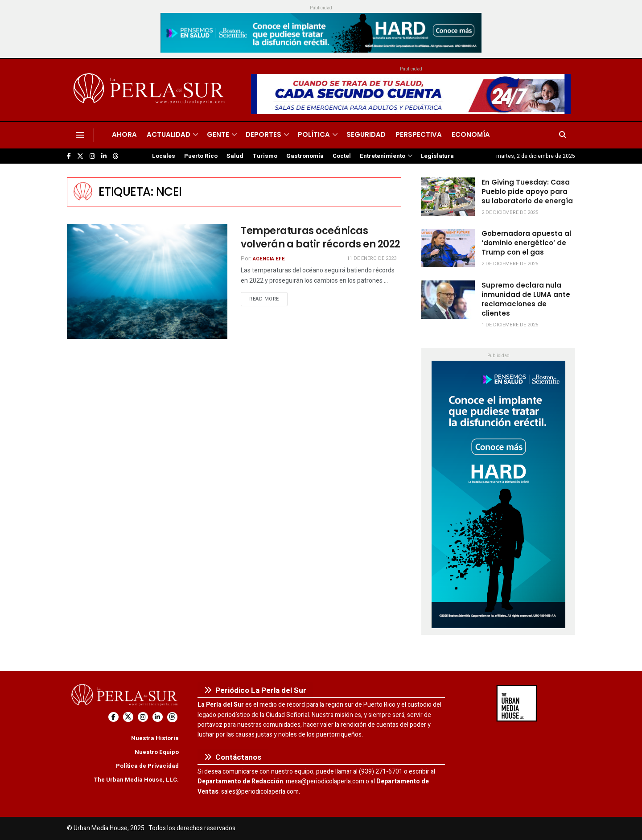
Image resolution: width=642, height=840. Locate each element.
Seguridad (366, 134)
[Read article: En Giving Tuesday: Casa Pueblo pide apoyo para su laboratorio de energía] (448, 197)
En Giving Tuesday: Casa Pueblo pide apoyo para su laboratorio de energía (527, 191)
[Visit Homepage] (150, 90)
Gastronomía (305, 156)
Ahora (124, 134)
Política (314, 134)
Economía (471, 134)
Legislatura (437, 156)
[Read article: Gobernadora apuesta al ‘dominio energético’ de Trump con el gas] (448, 248)
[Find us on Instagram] (92, 156)
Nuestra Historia (155, 738)
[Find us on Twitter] (80, 156)
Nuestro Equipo (157, 752)
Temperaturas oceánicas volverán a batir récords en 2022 (321, 238)
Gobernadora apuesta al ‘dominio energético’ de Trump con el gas (526, 243)
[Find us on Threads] (115, 156)
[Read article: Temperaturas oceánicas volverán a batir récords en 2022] (147, 282)
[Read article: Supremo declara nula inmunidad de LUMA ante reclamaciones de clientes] (448, 300)
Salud (235, 156)
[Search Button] (563, 135)
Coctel (342, 156)
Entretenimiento (383, 156)
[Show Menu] (80, 135)
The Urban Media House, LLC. (136, 780)
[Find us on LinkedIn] (104, 156)
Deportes (263, 134)
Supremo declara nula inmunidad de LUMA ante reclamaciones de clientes (526, 299)
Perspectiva (419, 134)
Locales (164, 156)
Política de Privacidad (147, 766)
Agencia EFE (269, 259)
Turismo (265, 156)
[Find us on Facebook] (69, 156)
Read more (268, 299)
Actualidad (169, 134)
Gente (218, 134)
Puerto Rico (201, 156)
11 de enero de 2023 (372, 258)
